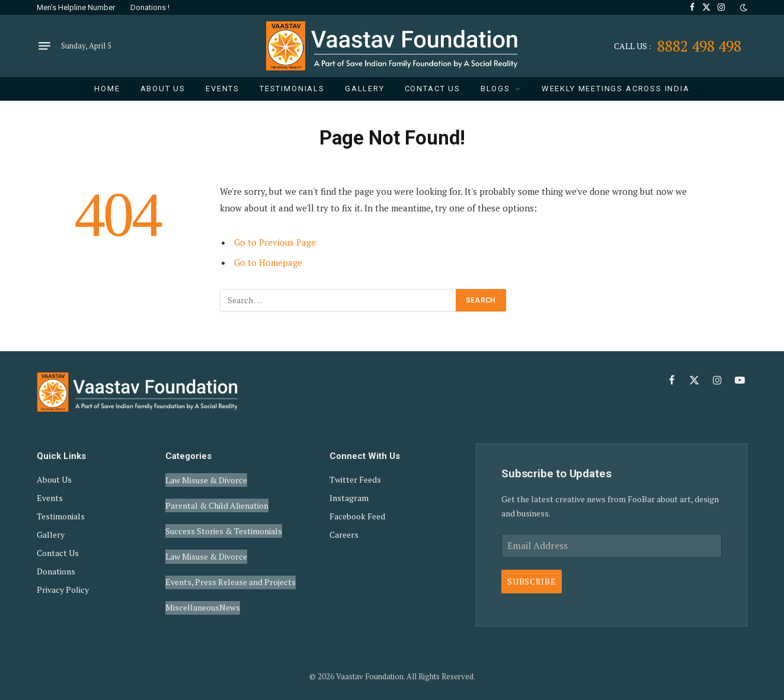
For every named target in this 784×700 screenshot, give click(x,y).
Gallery (365, 89)
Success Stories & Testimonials (224, 518)
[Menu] (44, 46)
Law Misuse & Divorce (206, 477)
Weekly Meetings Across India (616, 89)
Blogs (495, 89)
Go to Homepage (268, 262)
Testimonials (292, 89)
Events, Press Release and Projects (231, 558)
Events (223, 89)
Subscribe (532, 581)
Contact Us (433, 89)
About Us (163, 89)
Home (107, 89)
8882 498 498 (678, 46)
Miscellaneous (192, 578)
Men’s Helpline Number (76, 7)
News (230, 578)
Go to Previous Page (275, 242)
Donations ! (150, 7)
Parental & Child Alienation (217, 497)
